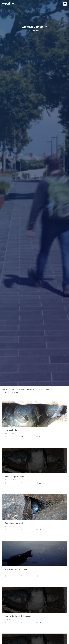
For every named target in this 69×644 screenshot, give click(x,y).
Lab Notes (21, 389)
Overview (5, 389)
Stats (48, 389)
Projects (13, 389)
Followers (40, 389)
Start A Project (15, 392)
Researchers (31, 389)
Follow (5, 392)
